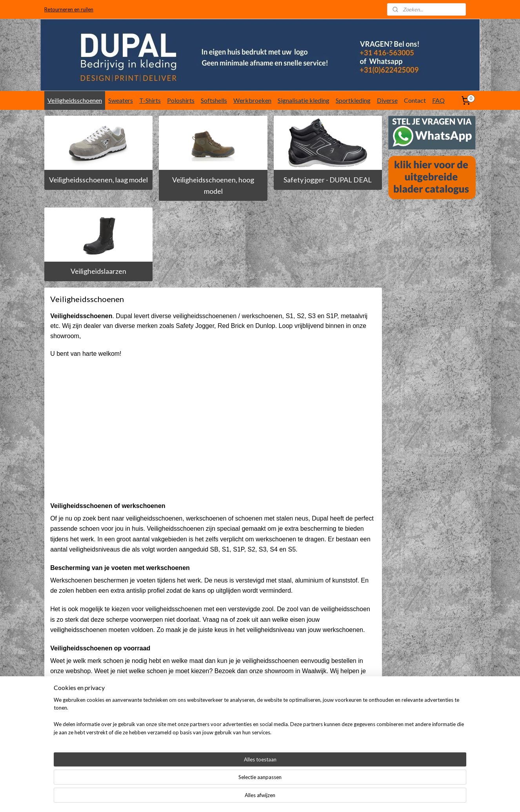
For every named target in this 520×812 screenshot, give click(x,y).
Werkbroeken (252, 100)
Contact (415, 100)
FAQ (438, 100)
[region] (208, 787)
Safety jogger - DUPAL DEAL (328, 180)
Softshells (214, 100)
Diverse (387, 100)
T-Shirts (150, 100)
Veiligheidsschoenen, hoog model (213, 185)
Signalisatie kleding (304, 100)
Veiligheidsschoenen (75, 100)
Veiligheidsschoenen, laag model (98, 180)
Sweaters (121, 100)
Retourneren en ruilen (69, 9)
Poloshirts (181, 100)
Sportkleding (353, 100)
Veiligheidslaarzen (98, 271)
